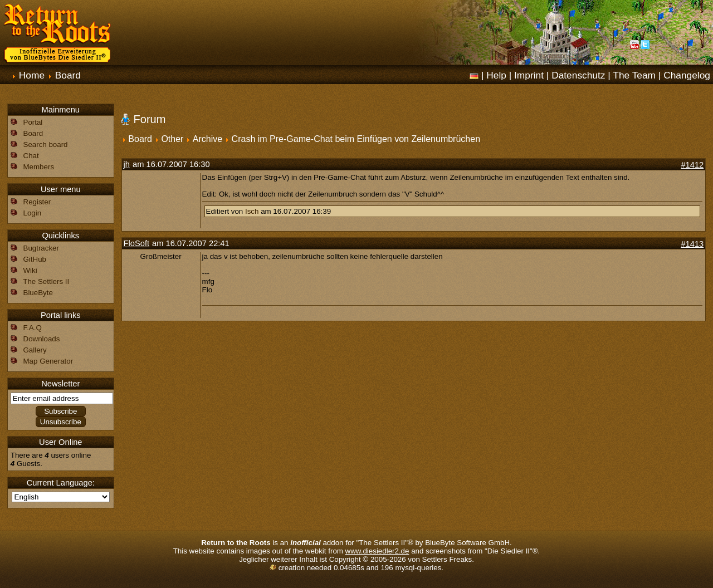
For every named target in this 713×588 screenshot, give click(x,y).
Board (68, 75)
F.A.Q (33, 328)
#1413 (692, 244)
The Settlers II (46, 281)
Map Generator (48, 361)
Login (33, 213)
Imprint (529, 75)
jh (127, 164)
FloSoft (136, 243)
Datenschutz (578, 75)
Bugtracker (41, 248)
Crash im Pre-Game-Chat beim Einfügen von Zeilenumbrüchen (356, 139)
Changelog (687, 75)
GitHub (35, 259)
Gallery (35, 350)
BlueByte (38, 293)
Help (496, 75)
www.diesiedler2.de (377, 551)
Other (172, 139)
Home (32, 75)
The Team (634, 75)
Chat (31, 156)
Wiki (30, 270)
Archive (207, 139)
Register (37, 202)
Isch (252, 211)
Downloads (42, 339)
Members (39, 167)
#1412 (692, 165)
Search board (46, 144)
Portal (33, 122)
